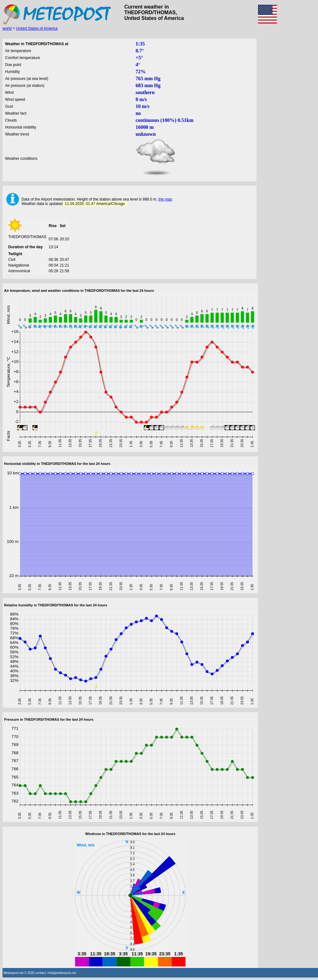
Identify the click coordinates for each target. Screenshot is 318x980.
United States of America (37, 28)
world (7, 28)
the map (165, 199)
